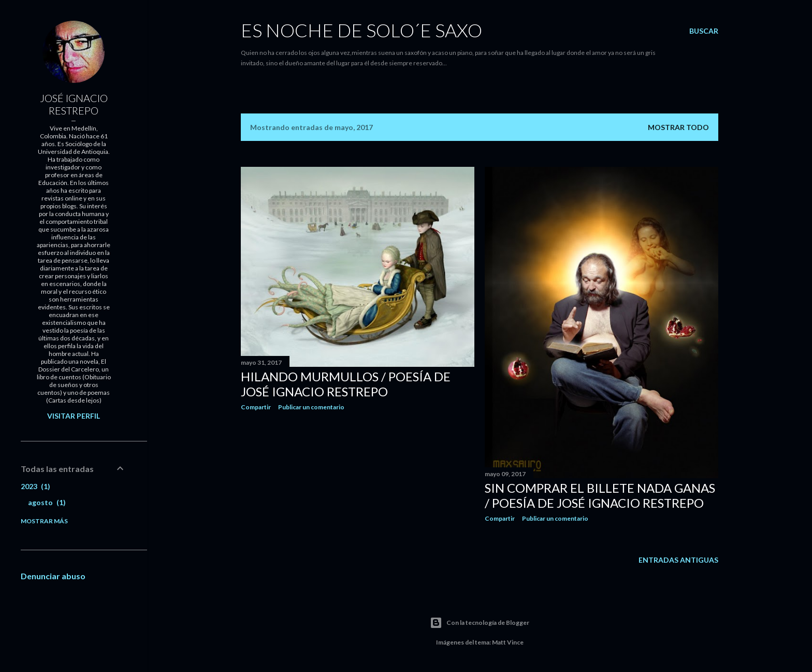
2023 (35, 486)
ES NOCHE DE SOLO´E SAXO (361, 30)
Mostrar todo (678, 127)
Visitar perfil (74, 416)
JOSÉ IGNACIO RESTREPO (74, 104)
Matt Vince (508, 642)
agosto (47, 502)
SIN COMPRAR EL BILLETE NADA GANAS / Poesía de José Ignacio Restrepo (600, 495)
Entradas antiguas (678, 560)
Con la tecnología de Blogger (480, 623)
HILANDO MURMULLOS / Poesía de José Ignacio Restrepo (346, 384)
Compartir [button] (256, 407)
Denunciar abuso (53, 576)
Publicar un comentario (311, 407)
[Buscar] (704, 31)
